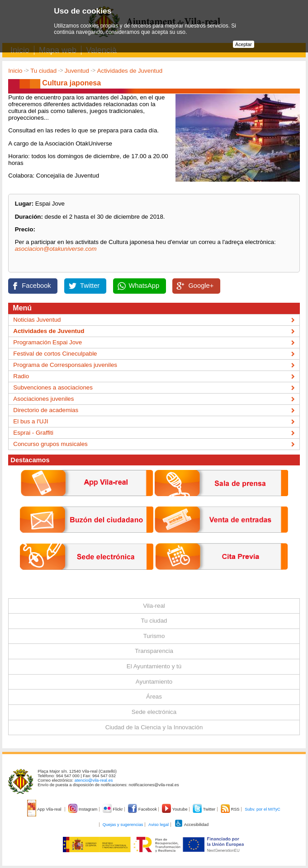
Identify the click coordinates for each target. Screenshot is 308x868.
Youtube (175, 809)
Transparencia (154, 651)
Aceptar (244, 44)
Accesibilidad (192, 825)
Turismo (154, 636)
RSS (231, 809)
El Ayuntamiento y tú (154, 666)
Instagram (83, 809)
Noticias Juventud (37, 320)
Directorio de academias (46, 410)
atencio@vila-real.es (94, 780)
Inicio (15, 71)
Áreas (154, 697)
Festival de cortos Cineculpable (55, 354)
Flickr (113, 809)
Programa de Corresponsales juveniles (65, 365)
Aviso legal (159, 825)
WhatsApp (144, 286)
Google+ (201, 286)
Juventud (77, 71)
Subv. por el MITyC (263, 809)
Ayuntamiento (154, 682)
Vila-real (154, 606)
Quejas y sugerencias (123, 825)
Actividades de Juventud (130, 71)
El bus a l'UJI (31, 421)
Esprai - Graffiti (33, 433)
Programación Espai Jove (47, 342)
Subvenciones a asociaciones (53, 387)
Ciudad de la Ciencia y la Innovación (154, 727)
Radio (21, 376)
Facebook (36, 286)
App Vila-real (45, 809)
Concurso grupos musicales (50, 444)
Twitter (90, 286)
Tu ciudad (43, 71)
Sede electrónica (154, 712)
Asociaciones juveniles (43, 399)
